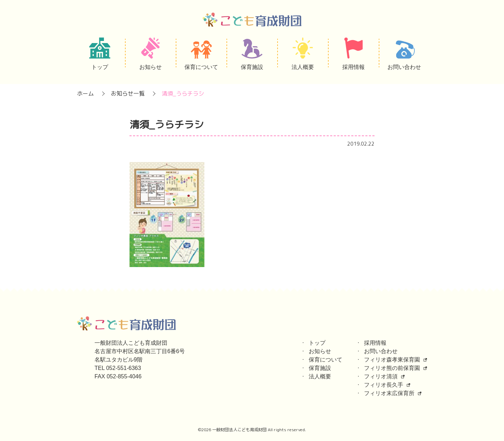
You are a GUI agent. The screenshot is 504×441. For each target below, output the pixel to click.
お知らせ (320, 351)
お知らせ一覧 (128, 93)
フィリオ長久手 (384, 385)
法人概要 (320, 376)
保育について (325, 360)
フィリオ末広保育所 (389, 393)
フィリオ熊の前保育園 (392, 368)
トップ (317, 343)
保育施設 (320, 368)
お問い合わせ (381, 351)
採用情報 (375, 343)
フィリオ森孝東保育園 (392, 360)
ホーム (85, 93)
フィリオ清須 (381, 376)
